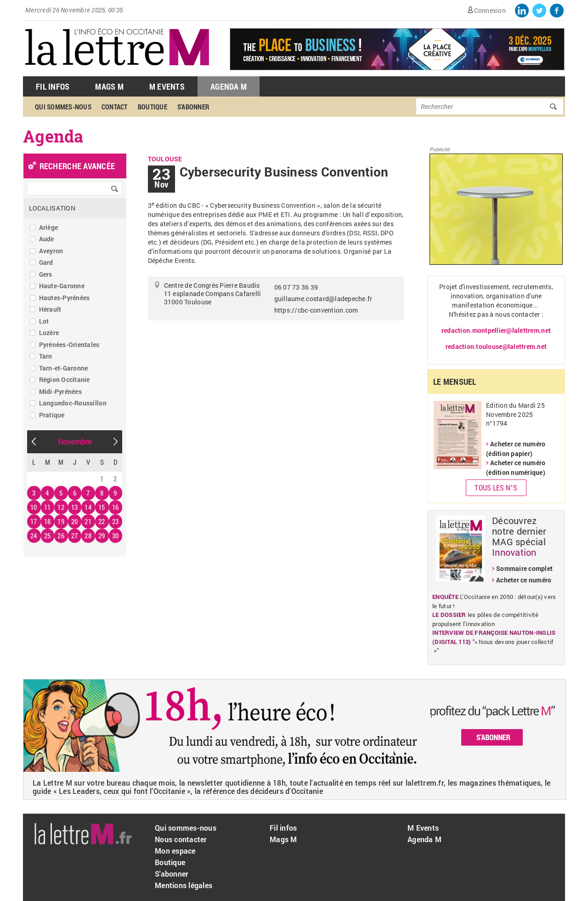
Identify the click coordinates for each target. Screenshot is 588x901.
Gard (46, 262)
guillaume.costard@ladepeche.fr (323, 299)
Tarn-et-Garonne (64, 368)
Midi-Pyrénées (60, 391)
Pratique (52, 415)
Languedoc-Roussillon (73, 403)
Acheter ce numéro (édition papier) (516, 449)
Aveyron (51, 251)
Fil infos (283, 828)
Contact (115, 107)
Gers (46, 274)
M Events (167, 86)
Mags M (109, 86)
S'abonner (193, 107)
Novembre (75, 442)
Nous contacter (181, 839)
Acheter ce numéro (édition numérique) (516, 468)
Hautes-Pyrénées (65, 298)
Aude (47, 239)
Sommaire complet (524, 568)
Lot (44, 321)
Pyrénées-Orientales (69, 345)
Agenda (53, 136)
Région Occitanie (65, 379)
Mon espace (175, 851)
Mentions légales (184, 885)
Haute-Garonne (62, 286)
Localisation (52, 208)
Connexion (490, 10)
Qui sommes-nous (63, 107)
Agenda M (229, 86)
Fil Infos (53, 86)
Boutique (153, 107)
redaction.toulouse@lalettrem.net (496, 346)
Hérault (50, 309)
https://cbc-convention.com (316, 310)
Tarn (46, 356)
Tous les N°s (496, 488)
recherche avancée (77, 166)
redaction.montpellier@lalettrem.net (496, 330)
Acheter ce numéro (524, 580)
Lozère (49, 333)
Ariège (49, 227)
